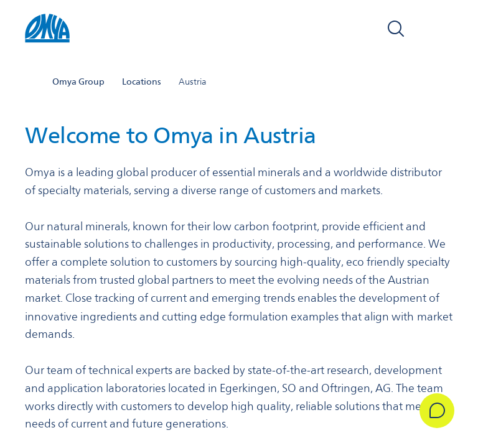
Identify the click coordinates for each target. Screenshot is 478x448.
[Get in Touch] (436, 411)
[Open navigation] (439, 30)
